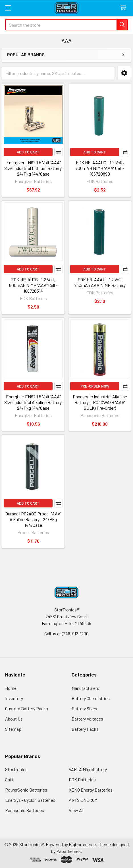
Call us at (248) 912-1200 (66, 633)
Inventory (14, 698)
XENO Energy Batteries (91, 790)
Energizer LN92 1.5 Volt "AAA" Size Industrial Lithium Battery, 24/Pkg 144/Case (33, 168)
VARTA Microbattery (88, 769)
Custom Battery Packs (27, 708)
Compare (59, 152)
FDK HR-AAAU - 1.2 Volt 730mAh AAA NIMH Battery (100, 282)
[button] (124, 73)
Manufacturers (85, 688)
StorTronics (16, 769)
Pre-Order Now (95, 386)
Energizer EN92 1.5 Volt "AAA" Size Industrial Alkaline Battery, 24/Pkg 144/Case (33, 402)
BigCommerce (82, 844)
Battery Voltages (87, 719)
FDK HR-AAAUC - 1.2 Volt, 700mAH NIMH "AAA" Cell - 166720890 (100, 168)
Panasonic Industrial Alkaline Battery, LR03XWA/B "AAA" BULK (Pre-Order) (100, 402)
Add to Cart (28, 152)
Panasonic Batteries (25, 810)
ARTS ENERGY (83, 800)
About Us (14, 719)
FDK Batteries (82, 779)
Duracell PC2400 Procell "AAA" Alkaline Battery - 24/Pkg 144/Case (33, 519)
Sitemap (13, 729)
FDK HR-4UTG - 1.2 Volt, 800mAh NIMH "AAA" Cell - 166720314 (33, 285)
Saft (9, 779)
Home (11, 688)
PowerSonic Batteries (26, 790)
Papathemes (68, 851)
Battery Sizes (84, 708)
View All (76, 810)
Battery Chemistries (91, 698)
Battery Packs (85, 729)
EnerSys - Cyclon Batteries (30, 800)
